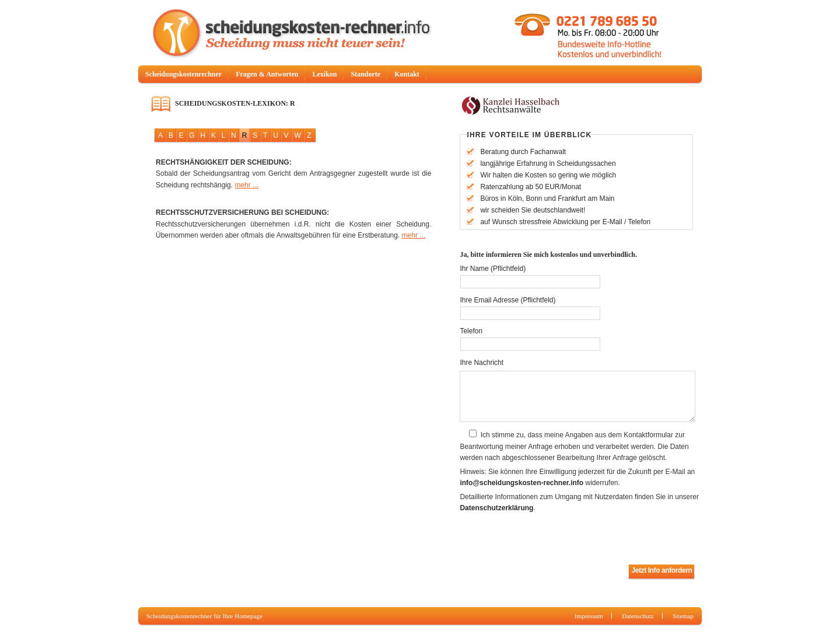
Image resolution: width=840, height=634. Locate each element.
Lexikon (324, 74)
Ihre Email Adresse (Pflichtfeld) (508, 300)
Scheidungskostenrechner (183, 74)
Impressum (589, 616)
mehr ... (246, 185)
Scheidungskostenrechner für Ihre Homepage (204, 616)
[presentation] (548, 539)
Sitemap (683, 616)
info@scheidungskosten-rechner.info (521, 483)
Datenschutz (638, 616)
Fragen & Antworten (267, 74)
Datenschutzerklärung (496, 508)
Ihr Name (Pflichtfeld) (493, 269)
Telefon (471, 331)
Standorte (365, 74)
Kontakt (407, 74)
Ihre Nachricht (482, 363)
